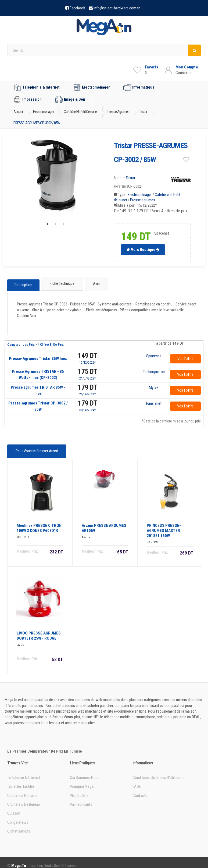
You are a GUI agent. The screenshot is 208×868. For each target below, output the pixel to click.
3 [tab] (64, 224)
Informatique (139, 87)
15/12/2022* (87, 360)
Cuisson (14, 807)
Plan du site (79, 789)
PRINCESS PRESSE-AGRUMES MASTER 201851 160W (164, 525)
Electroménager (92, 87)
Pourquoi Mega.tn (84, 781)
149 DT (88, 353)
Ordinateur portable (22, 789)
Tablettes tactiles (21, 781)
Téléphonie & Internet (37, 87)
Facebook (77, 8)
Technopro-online (154, 369)
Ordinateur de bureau (24, 798)
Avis (94, 283)
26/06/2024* (87, 391)
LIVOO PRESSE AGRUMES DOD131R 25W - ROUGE (39, 630)
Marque (119, 178)
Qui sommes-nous (85, 772)
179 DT (88, 384)
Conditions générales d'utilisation (159, 772)
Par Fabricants (81, 798)
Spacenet (154, 353)
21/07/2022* (87, 375)
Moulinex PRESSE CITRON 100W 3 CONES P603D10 (39, 522)
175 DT (88, 369)
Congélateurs (18, 816)
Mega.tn (19, 859)
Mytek (154, 385)
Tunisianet (154, 401)
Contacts (140, 789)
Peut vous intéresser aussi (36, 447)
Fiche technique (62, 283)
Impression (28, 100)
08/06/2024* (87, 407)
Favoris (151, 67)
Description (23, 283)
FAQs (137, 781)
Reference (121, 186)
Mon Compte (187, 67)
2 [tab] (56, 224)
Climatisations (19, 825)
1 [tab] (48, 224)
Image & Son (70, 100)
